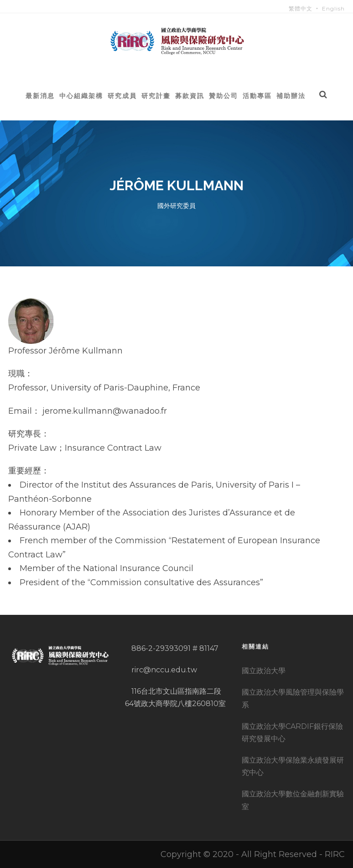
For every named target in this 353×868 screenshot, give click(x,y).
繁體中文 (301, 8)
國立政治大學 (264, 671)
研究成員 (122, 96)
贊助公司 (223, 96)
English (333, 8)
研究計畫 (156, 96)
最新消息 (40, 96)
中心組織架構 (81, 96)
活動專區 (257, 96)
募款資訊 (190, 96)
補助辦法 (291, 96)
